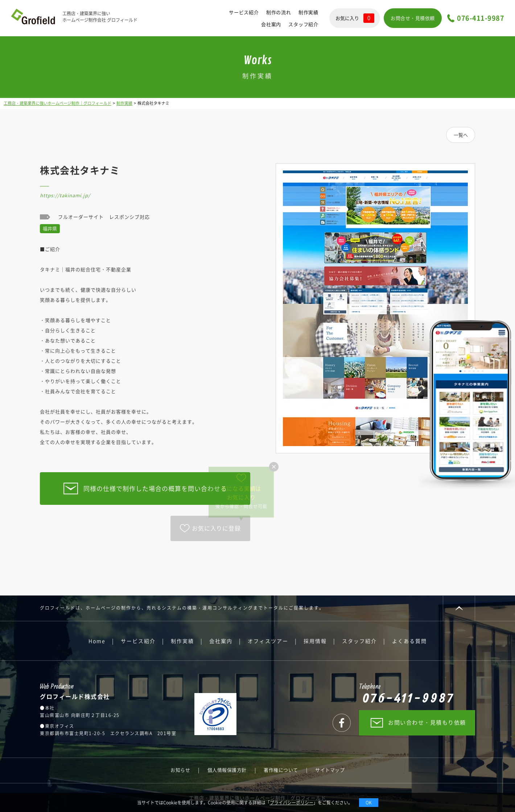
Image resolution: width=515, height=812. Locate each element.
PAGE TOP (459, 608)
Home (97, 641)
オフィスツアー (268, 641)
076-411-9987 (481, 18)
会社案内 (271, 24)
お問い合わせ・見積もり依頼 (427, 722)
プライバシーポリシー (292, 803)
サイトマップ (330, 770)
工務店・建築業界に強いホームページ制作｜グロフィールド (57, 103)
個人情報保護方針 (227, 770)
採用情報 (315, 641)
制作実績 (308, 12)
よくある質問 (409, 641)
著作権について (281, 770)
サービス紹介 (244, 12)
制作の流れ (279, 12)
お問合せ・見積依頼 (413, 18)
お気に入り (355, 18)
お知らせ (180, 770)
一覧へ (461, 135)
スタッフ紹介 (303, 24)
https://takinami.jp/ (65, 195)
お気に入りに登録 (216, 528)
